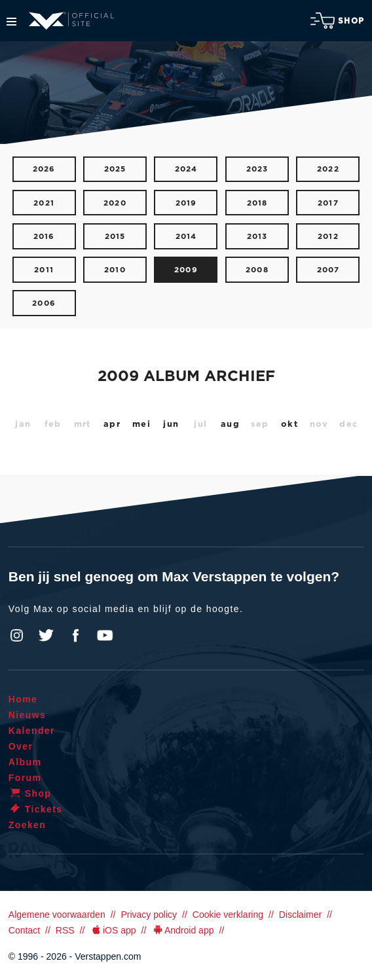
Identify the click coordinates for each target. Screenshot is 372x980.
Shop (337, 21)
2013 (257, 237)
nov (319, 425)
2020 (115, 203)
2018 (257, 203)
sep (260, 425)
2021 (44, 203)
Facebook (75, 636)
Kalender (32, 731)
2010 (115, 270)
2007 (328, 270)
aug (230, 425)
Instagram (17, 636)
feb (53, 425)
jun (171, 425)
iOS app (113, 930)
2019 (186, 203)
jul (200, 425)
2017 (328, 203)
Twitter (46, 636)
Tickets (36, 809)
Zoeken (27, 825)
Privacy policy (149, 915)
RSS (65, 930)
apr (112, 425)
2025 (115, 169)
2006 (44, 303)
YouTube (105, 636)
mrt (83, 425)
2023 (257, 169)
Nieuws (27, 715)
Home (23, 699)
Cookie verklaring (228, 915)
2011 (44, 270)
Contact (24, 930)
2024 (186, 169)
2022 (328, 169)
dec (348, 425)
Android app (182, 930)
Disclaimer (300, 915)
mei (141, 425)
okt (289, 425)
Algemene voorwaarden (57, 915)
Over (21, 746)
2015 (115, 237)
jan (23, 425)
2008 (257, 270)
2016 (44, 237)
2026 (44, 169)
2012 (328, 237)
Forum (25, 778)
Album (25, 762)
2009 (186, 270)
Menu (11, 22)
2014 (186, 237)
